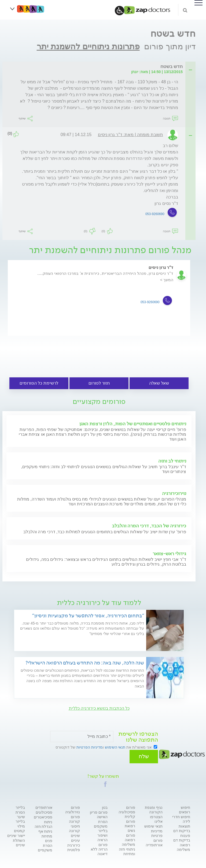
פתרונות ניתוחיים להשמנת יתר (88, 46)
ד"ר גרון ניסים (161, 267)
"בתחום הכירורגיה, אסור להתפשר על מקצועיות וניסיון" (88, 616)
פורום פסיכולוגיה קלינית (127, 810)
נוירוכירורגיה (174, 493)
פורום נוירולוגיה (73, 808)
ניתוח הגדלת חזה (44, 823)
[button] (105, 783)
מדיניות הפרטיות (90, 747)
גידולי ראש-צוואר (169, 554)
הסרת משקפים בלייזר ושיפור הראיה (101, 829)
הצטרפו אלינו (156, 818)
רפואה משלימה (183, 846)
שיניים (75, 834)
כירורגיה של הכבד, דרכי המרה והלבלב (149, 526)
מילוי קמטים (19, 827)
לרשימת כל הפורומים (39, 383)
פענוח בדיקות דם (182, 836)
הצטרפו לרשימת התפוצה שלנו (138, 737)
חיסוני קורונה (74, 827)
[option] (99, 303)
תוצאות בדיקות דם (182, 827)
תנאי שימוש (153, 825)
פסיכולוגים (44, 811)
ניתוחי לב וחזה (172, 461)
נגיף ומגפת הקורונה (154, 808)
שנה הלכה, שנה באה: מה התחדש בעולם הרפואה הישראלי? (85, 663)
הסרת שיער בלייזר (20, 815)
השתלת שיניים (19, 841)
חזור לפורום (99, 383)
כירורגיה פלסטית (73, 846)
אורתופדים (44, 806)
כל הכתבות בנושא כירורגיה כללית (99, 708)
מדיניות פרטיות (157, 832)
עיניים (76, 839)
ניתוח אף (45, 830)
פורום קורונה (74, 818)
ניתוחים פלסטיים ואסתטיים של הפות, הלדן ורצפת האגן (133, 424)
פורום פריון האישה (99, 813)
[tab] (101, 67)
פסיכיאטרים (43, 816)
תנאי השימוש (115, 747)
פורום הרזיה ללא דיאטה (99, 848)
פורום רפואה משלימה (128, 838)
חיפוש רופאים (185, 808)
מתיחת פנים (47, 837)
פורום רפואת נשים (130, 824)
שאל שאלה (159, 383)
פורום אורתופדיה (154, 841)
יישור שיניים (16, 834)
